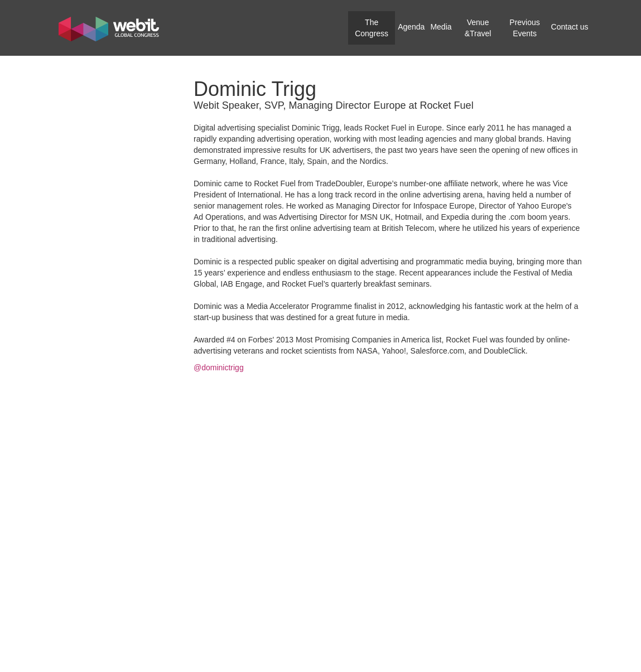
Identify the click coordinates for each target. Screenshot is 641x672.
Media (441, 27)
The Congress (372, 28)
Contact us (570, 27)
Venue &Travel (478, 28)
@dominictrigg (219, 368)
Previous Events (524, 28)
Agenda (411, 27)
